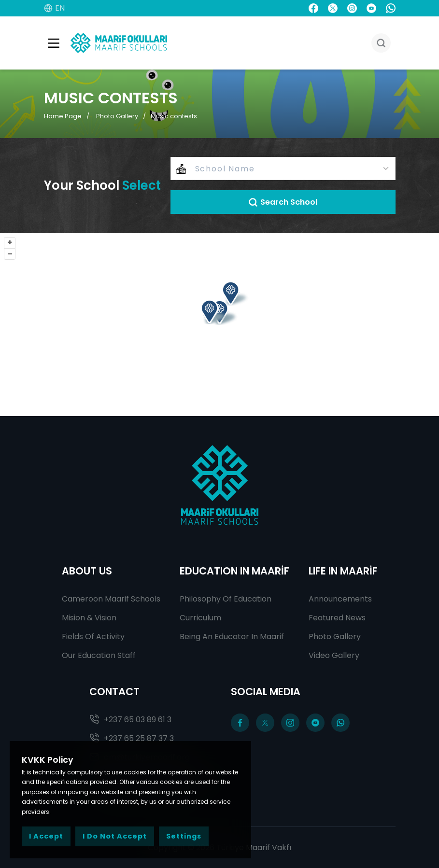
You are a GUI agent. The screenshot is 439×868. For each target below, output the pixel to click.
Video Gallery (334, 655)
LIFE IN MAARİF (343, 571)
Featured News (337, 618)
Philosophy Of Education (226, 599)
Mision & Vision (89, 618)
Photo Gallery (117, 116)
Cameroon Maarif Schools (111, 599)
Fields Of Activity (93, 637)
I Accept (46, 836)
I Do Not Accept (115, 836)
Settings (184, 836)
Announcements (340, 599)
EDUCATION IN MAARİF (234, 571)
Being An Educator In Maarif (232, 637)
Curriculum (200, 618)
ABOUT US (87, 571)
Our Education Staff (99, 655)
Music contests (174, 116)
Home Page (63, 116)
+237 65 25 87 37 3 (132, 738)
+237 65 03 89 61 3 (130, 720)
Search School (283, 202)
